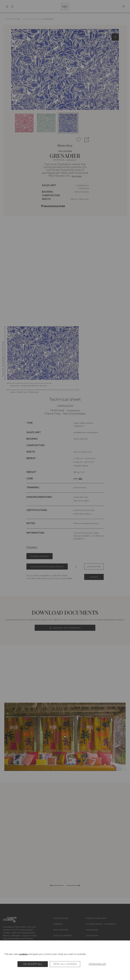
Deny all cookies (65, 964)
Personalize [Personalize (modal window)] (97, 964)
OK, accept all (33, 964)
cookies (23, 954)
